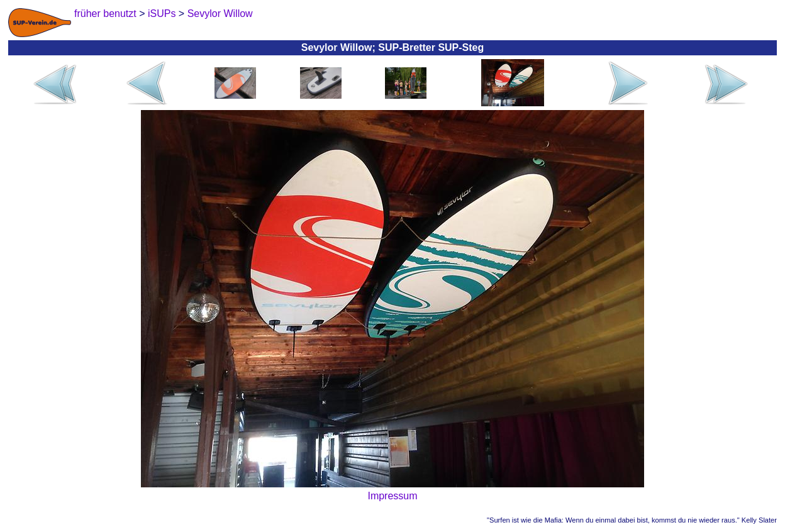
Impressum (392, 496)
